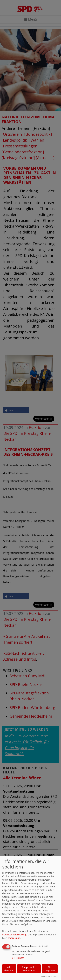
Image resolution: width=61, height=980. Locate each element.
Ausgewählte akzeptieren (29, 969)
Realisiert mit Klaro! (49, 976)
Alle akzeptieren (50, 969)
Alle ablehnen (9, 969)
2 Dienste (18, 958)
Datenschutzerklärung (14, 935)
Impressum (14, 938)
